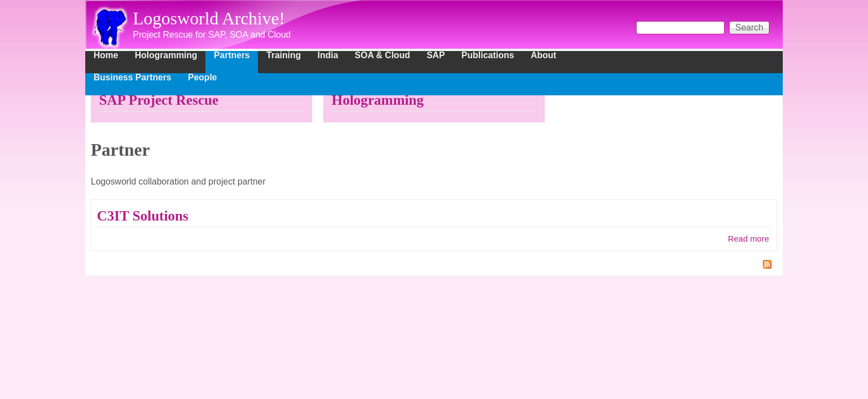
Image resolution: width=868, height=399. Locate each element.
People (203, 78)
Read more (748, 239)
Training (283, 55)
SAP (436, 55)
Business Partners (133, 78)
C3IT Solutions (143, 216)
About (544, 55)
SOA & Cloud (383, 55)
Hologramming (166, 55)
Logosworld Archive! (209, 18)
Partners (232, 55)
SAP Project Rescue (159, 100)
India (328, 55)
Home (106, 55)
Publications (488, 55)
